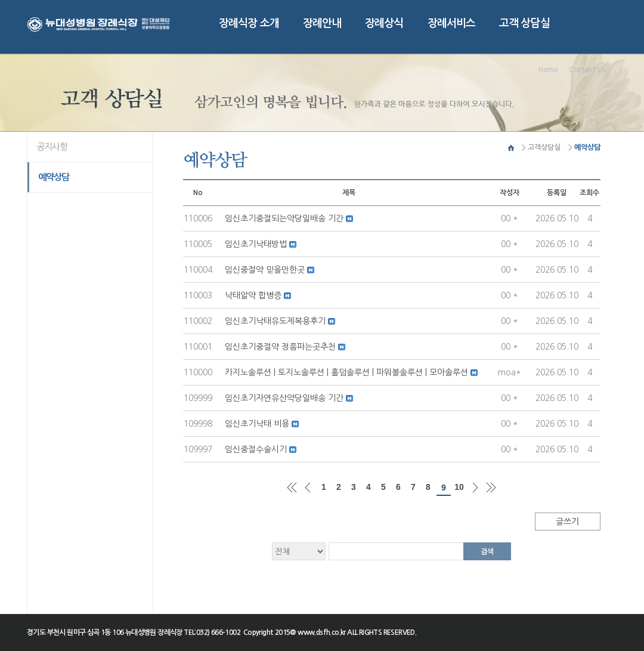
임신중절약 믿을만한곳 (266, 270)
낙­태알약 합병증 (254, 295)
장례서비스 (452, 23)
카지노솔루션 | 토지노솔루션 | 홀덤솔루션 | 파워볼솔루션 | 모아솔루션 (348, 372)
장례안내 (322, 23)
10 (459, 487)
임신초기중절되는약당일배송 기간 (285, 218)
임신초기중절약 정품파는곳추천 (281, 347)
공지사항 (52, 146)
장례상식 (384, 23)
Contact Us (587, 70)
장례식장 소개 (249, 23)
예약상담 (54, 177)
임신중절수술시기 (257, 449)
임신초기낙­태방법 (257, 244)
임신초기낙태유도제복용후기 (276, 321)
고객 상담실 (524, 23)
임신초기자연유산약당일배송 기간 (285, 398)
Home (548, 70)
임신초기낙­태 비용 (258, 424)
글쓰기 (567, 522)
